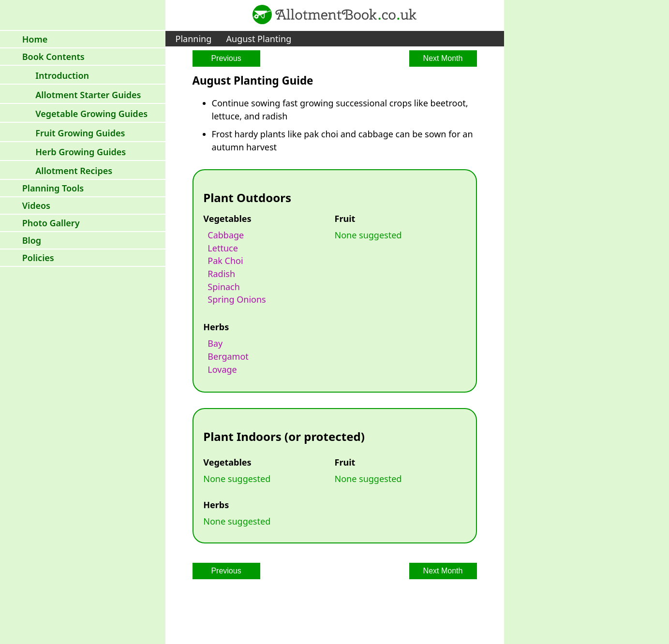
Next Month (443, 58)
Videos (36, 205)
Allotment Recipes (74, 171)
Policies (38, 258)
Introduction (62, 75)
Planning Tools (53, 188)
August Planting (259, 39)
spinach (224, 287)
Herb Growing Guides (81, 152)
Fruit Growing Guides (80, 133)
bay (215, 343)
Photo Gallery (51, 223)
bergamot (228, 356)
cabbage (226, 235)
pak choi (225, 261)
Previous (226, 58)
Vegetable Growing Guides (91, 114)
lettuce (223, 248)
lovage (222, 369)
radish (221, 274)
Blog (32, 240)
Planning (194, 39)
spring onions (237, 299)
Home (35, 39)
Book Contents (53, 57)
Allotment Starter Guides (88, 95)
